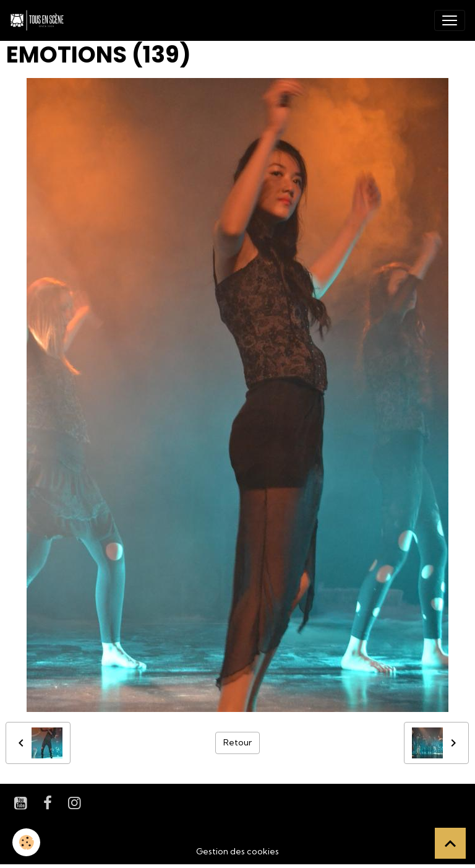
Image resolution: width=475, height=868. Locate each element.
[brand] (40, 20)
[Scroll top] (450, 843)
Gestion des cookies (237, 851)
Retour (237, 742)
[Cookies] (26, 842)
